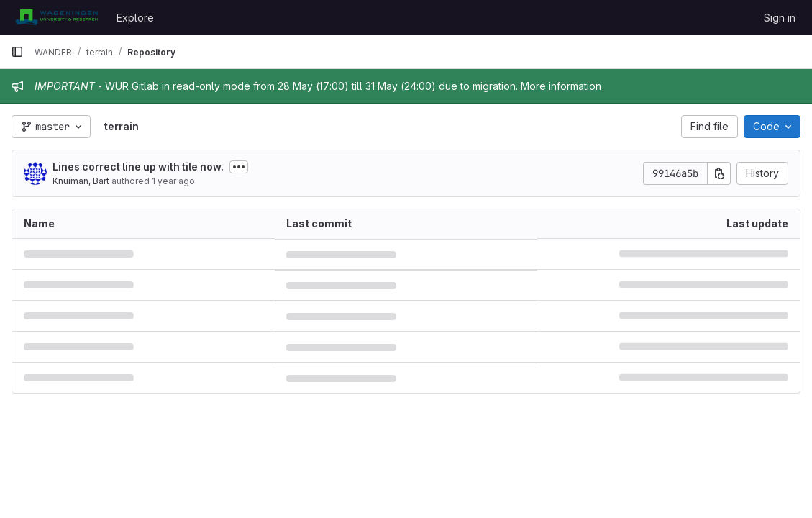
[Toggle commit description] (239, 167)
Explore (135, 18)
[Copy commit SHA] (719, 173)
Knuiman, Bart (81, 181)
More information (561, 86)
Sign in (780, 18)
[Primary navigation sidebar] (17, 52)
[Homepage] (56, 17)
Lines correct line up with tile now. (138, 167)
